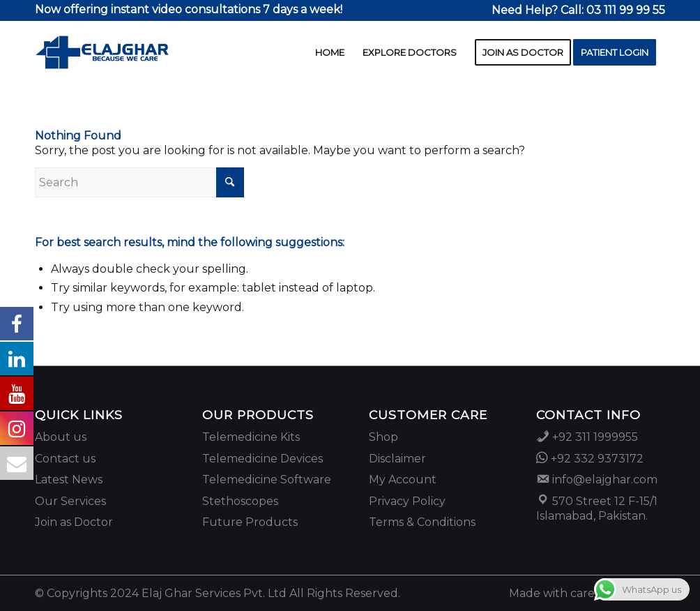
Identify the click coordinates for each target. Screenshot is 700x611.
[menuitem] (575, 11)
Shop (383, 437)
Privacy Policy (407, 501)
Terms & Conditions (422, 522)
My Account (403, 480)
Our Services (70, 501)
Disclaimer (397, 459)
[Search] (139, 182)
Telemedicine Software (267, 480)
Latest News (69, 480)
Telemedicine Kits (251, 437)
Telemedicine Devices (262, 459)
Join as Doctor (74, 522)
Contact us (65, 459)
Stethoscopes (240, 501)
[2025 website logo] (102, 52)
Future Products (250, 522)
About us (61, 437)
